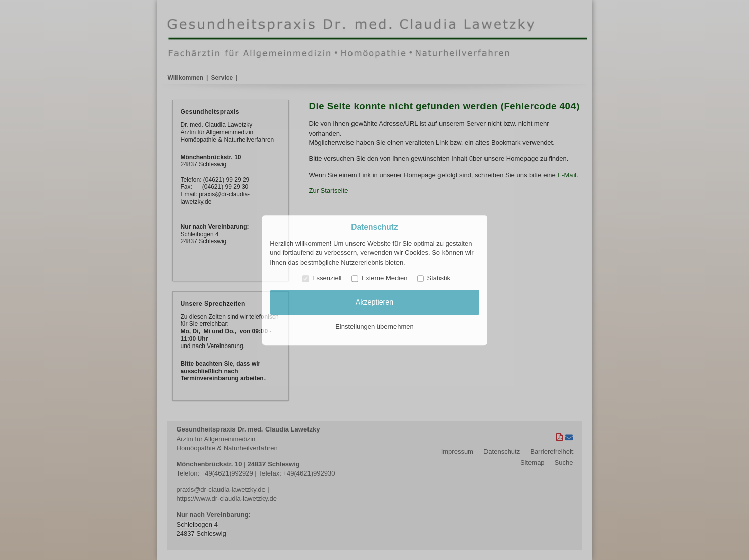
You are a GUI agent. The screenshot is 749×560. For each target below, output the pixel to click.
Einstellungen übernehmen (374, 327)
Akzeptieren (375, 303)
